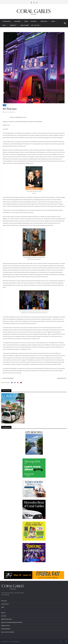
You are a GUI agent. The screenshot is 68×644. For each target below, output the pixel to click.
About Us (3, 613)
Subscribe (17, 21)
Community (13, 25)
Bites (4, 25)
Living (53, 21)
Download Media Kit (6, 629)
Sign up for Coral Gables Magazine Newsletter (12, 622)
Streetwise (44, 21)
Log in (3, 607)
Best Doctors (35, 25)
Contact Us (4, 616)
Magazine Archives (6, 626)
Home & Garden (25, 25)
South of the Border (7, 378)
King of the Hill (62, 378)
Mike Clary (13, 112)
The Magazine (6, 21)
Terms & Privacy (5, 604)
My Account (4, 601)
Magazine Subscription (6, 619)
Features (33, 21)
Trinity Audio (18, 117)
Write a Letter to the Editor (8, 632)
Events (26, 21)
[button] (11, 21)
